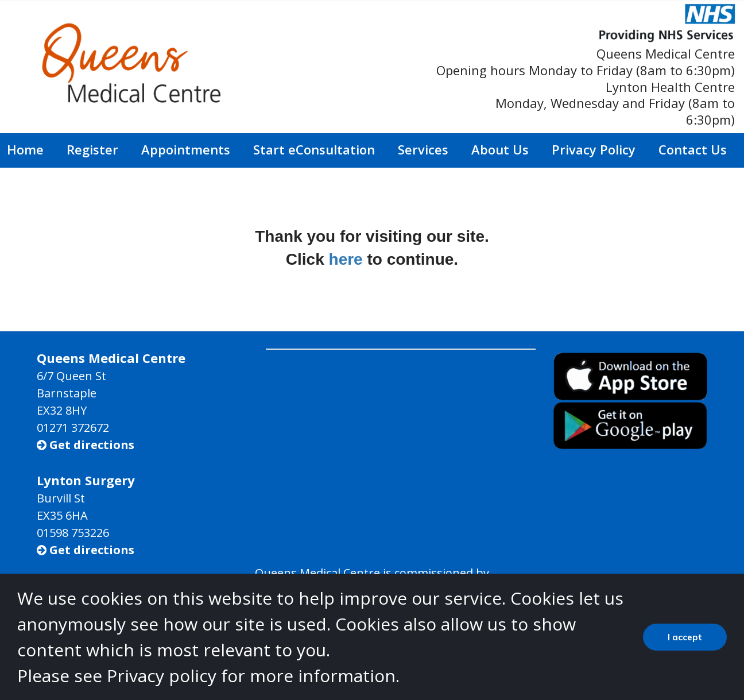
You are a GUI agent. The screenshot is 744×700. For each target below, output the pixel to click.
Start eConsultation (314, 149)
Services (423, 149)
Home (25, 149)
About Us (500, 149)
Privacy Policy (594, 149)
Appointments (186, 149)
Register (92, 149)
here (346, 259)
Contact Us (693, 149)
